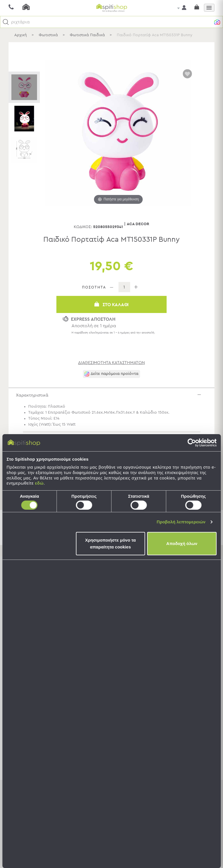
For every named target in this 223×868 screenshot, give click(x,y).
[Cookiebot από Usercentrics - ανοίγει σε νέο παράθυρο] (192, 443)
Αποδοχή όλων (182, 543)
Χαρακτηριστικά (113, 396)
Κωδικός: (83, 227)
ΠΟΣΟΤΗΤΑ (94, 287)
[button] (6, 22)
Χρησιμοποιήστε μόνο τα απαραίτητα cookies (111, 543)
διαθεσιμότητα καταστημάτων (111, 363)
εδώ (39, 483)
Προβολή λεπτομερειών (181, 522)
